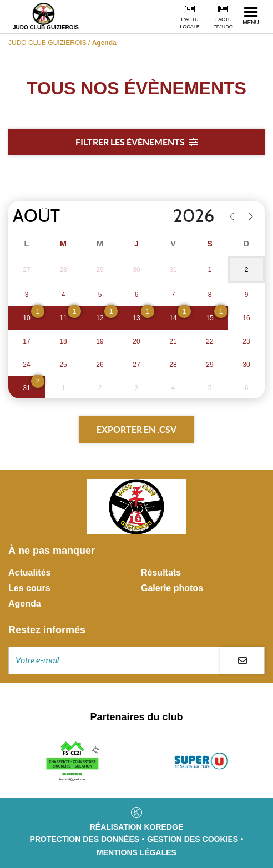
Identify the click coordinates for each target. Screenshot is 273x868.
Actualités (29, 572)
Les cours (29, 588)
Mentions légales (136, 852)
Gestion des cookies (193, 839)
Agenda (25, 604)
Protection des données (85, 839)
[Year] (170, 216)
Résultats (161, 572)
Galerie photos (172, 588)
